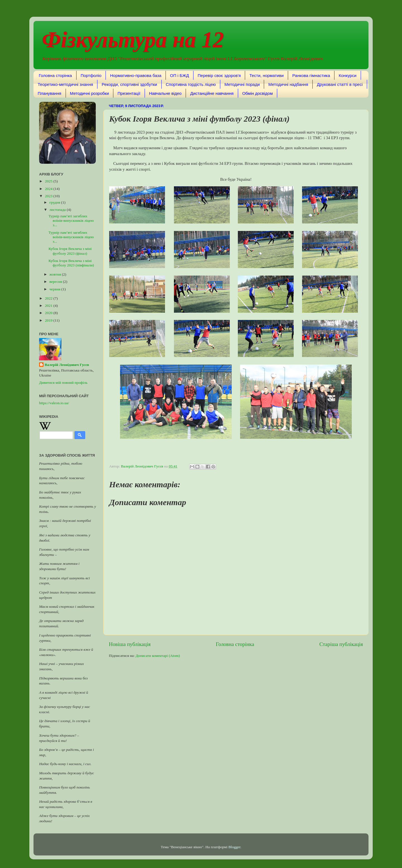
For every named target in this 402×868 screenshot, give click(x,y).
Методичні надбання (288, 84)
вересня (56, 282)
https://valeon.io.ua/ (54, 403)
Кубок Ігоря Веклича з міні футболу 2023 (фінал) (70, 251)
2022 (49, 298)
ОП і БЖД (180, 75)
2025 (49, 181)
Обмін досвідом (258, 93)
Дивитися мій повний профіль (63, 383)
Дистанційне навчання (212, 93)
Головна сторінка (55, 75)
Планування (50, 93)
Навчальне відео (165, 93)
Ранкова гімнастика (311, 75)
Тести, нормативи (266, 75)
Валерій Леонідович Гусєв (67, 365)
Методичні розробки (90, 93)
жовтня (56, 274)
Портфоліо (91, 75)
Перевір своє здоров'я (219, 75)
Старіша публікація (341, 644)
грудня (55, 202)
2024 (49, 189)
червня (55, 289)
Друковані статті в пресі (340, 84)
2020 (49, 313)
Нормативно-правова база (136, 75)
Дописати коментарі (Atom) (158, 656)
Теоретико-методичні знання (65, 84)
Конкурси (348, 75)
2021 (49, 306)
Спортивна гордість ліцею (191, 84)
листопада (58, 210)
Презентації (129, 93)
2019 (49, 320)
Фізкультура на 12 (133, 40)
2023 (49, 196)
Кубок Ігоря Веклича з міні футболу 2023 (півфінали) (71, 263)
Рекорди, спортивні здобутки (129, 84)
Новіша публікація (130, 644)
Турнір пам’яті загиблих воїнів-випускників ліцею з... (71, 220)
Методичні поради (242, 84)
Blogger (234, 847)
